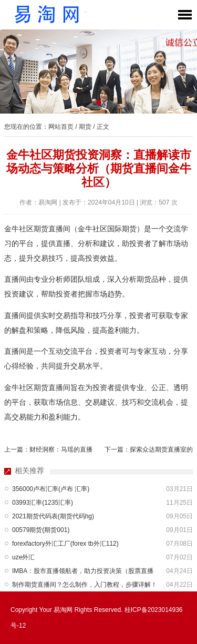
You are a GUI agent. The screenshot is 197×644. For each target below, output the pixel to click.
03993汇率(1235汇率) (43, 503)
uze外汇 (23, 557)
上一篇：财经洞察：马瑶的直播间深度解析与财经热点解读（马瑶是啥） (48, 452)
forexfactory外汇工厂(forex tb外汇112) (65, 544)
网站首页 (61, 127)
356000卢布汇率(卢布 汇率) (51, 489)
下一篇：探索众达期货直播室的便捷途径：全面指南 (149, 452)
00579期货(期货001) (41, 530)
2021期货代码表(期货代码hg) (53, 516)
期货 (85, 127)
